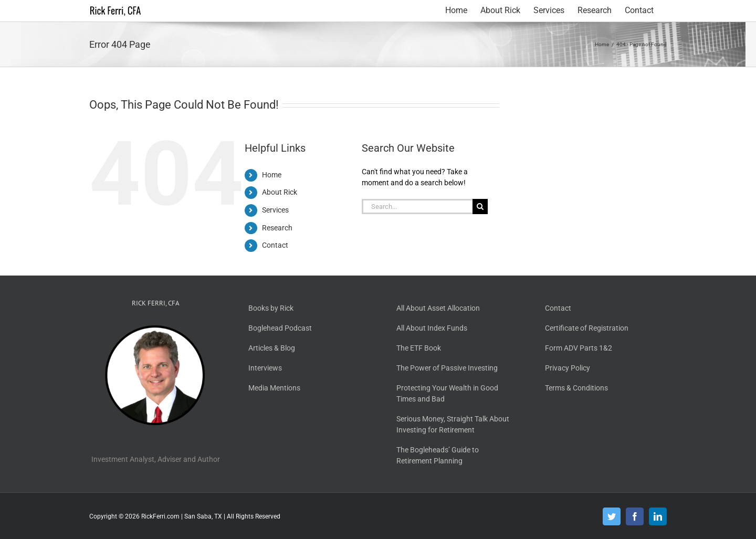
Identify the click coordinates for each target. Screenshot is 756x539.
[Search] (480, 207)
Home (272, 175)
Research (277, 228)
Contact (275, 245)
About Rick (280, 192)
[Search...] (417, 207)
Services (275, 210)
